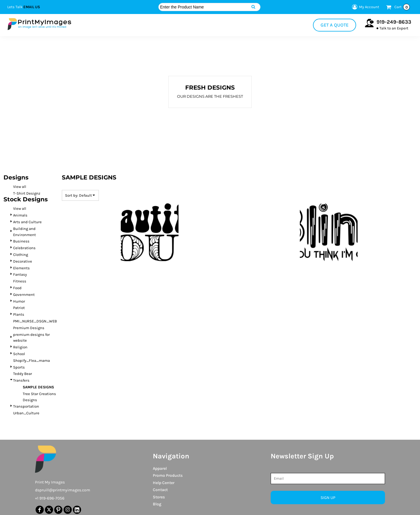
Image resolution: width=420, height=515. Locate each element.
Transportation (26, 406)
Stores (159, 497)
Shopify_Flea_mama (32, 360)
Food (17, 288)
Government (24, 295)
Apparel (160, 468)
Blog (157, 504)
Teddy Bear (23, 374)
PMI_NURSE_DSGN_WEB (35, 321)
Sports (19, 367)
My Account (365, 7)
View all (20, 187)
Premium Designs (29, 328)
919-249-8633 (394, 22)
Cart (402, 7)
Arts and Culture (27, 222)
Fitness (20, 281)
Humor (19, 301)
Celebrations (24, 248)
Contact (160, 490)
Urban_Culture (26, 413)
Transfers (21, 380)
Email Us (32, 7)
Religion (20, 347)
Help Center (164, 483)
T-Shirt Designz (27, 193)
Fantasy (20, 274)
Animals (20, 215)
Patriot (19, 308)
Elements (21, 268)
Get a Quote (335, 25)
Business (21, 241)
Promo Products (168, 475)
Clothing (21, 255)
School (19, 354)
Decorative (23, 261)
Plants (19, 314)
